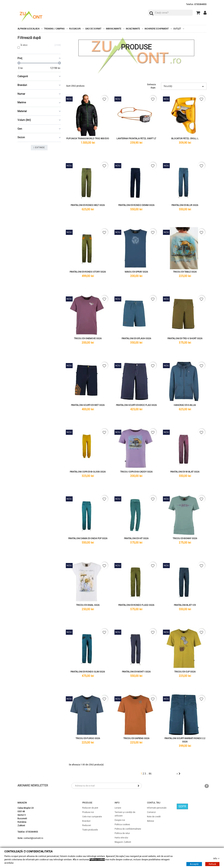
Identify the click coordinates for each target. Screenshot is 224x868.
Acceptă (194, 864)
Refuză (212, 864)
